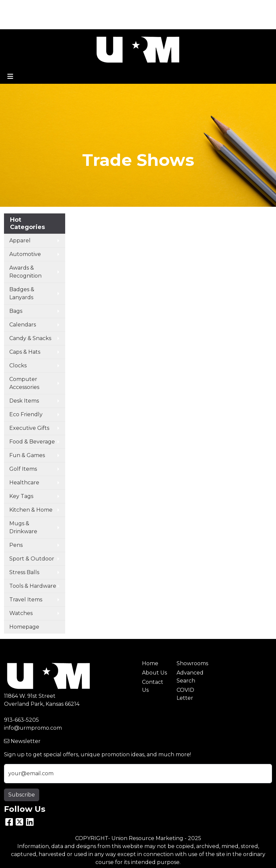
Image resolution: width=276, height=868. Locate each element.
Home (150, 663)
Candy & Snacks (30, 338)
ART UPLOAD (25, 22)
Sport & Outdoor (32, 559)
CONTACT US (82, 7)
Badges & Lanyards (22, 293)
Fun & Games (27, 455)
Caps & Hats (25, 352)
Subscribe (22, 795)
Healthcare (24, 483)
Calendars (23, 325)
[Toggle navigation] (10, 76)
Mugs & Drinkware (23, 527)
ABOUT (39, 7)
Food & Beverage (32, 442)
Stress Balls (24, 572)
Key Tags (21, 496)
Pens (16, 545)
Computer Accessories (24, 383)
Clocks (18, 366)
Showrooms (190, 663)
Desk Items (24, 401)
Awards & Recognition (25, 272)
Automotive (25, 254)
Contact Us (153, 686)
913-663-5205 (21, 720)
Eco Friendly (26, 414)
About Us (154, 673)
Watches (21, 613)
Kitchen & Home (31, 510)
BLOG (113, 7)
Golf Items (23, 469)
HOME (15, 7)
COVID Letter (185, 694)
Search (257, 7)
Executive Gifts (29, 428)
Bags (16, 311)
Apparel (20, 241)
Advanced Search (190, 677)
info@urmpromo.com (33, 728)
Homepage (24, 627)
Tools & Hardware (33, 586)
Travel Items (26, 600)
